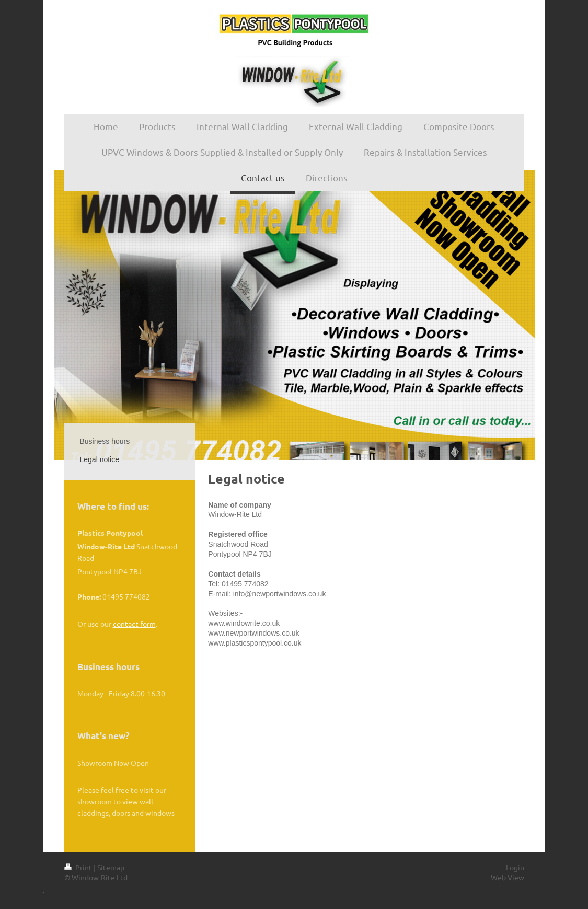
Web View (508, 877)
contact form (134, 624)
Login (515, 867)
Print (79, 867)
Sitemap (111, 867)
